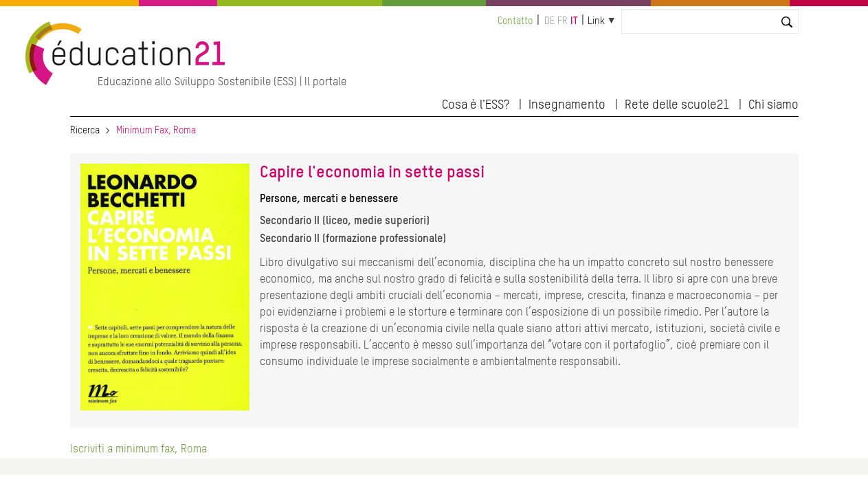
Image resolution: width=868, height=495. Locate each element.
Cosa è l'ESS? (476, 105)
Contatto (515, 21)
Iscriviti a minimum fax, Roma (138, 450)
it (574, 21)
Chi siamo (774, 105)
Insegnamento (567, 105)
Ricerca (85, 131)
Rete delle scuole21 (677, 105)
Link (596, 21)
